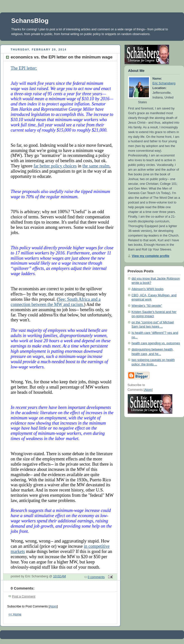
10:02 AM (60, 576)
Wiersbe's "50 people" (147, 306)
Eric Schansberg (164, 83)
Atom (53, 606)
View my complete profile (151, 256)
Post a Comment (24, 596)
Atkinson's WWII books (148, 289)
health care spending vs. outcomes (156, 343)
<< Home (15, 614)
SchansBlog (30, 21)
